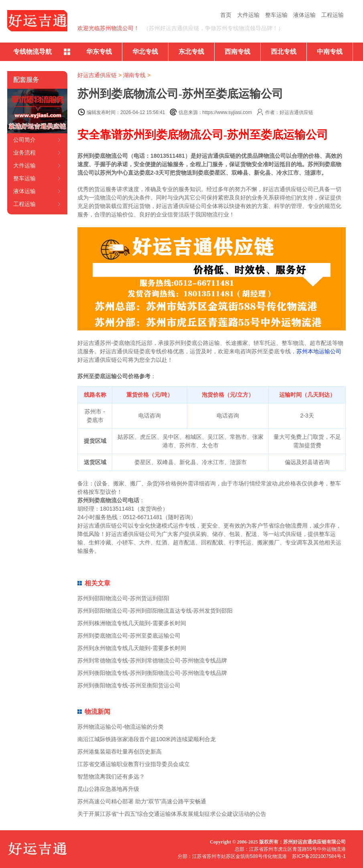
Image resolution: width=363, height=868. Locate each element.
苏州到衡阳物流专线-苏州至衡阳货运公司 (129, 685)
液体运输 (304, 15)
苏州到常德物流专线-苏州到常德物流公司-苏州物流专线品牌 (152, 660)
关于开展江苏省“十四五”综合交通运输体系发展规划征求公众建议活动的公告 (172, 814)
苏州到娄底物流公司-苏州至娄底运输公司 (129, 636)
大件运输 (248, 15)
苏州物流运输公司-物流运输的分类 (121, 727)
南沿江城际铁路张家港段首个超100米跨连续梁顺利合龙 (147, 739)
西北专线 (284, 52)
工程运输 (333, 15)
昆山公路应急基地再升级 (108, 789)
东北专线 (191, 52)
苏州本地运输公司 (319, 351)
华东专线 (99, 52)
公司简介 (24, 140)
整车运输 (276, 15)
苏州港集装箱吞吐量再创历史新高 (120, 752)
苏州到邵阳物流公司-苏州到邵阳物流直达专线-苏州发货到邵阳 (155, 611)
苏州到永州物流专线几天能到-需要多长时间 (132, 648)
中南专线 (330, 52)
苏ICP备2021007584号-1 (319, 856)
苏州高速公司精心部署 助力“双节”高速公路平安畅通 (142, 801)
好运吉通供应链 (97, 75)
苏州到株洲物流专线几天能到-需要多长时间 (132, 623)
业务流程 (24, 153)
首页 (226, 15)
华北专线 (145, 52)
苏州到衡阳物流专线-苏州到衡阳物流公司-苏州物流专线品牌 (152, 673)
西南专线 (237, 52)
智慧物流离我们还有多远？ (111, 776)
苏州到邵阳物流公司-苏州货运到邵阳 (123, 598)
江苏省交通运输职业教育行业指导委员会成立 (134, 764)
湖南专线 (134, 75)
